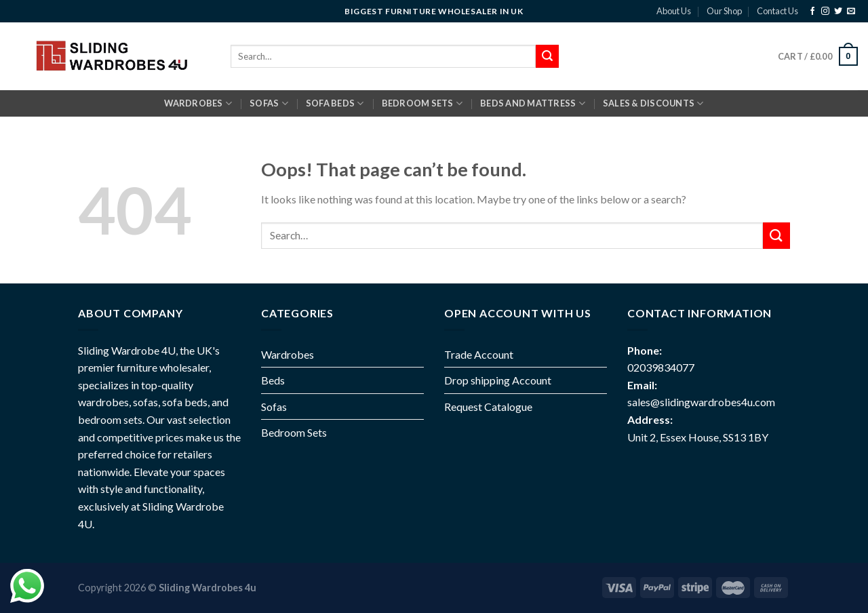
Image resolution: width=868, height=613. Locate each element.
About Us (674, 11)
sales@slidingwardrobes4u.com (701, 402)
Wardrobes (198, 103)
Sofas (274, 407)
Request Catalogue (488, 407)
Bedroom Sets (294, 432)
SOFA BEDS (335, 103)
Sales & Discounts (653, 103)
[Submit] (776, 236)
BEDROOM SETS (422, 103)
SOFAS (269, 103)
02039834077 (661, 367)
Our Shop (724, 11)
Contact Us (777, 11)
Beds (273, 380)
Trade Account (479, 354)
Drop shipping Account (498, 380)
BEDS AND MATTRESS (533, 103)
